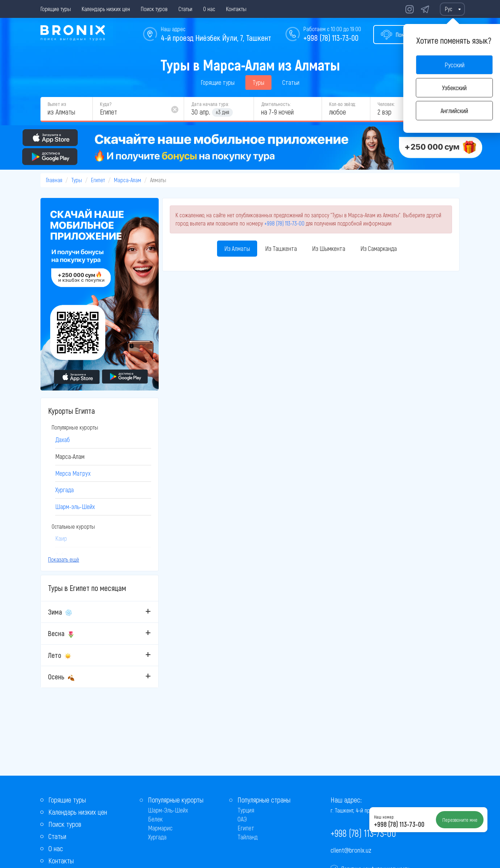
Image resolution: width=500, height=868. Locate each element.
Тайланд (247, 837)
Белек (155, 819)
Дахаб (62, 440)
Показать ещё (64, 559)
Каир (61, 538)
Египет (98, 180)
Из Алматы (237, 248)
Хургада (64, 490)
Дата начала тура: (210, 104)
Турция (246, 810)
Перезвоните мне (460, 820)
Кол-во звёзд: (342, 104)
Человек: (386, 104)
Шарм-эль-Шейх (75, 506)
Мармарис (160, 828)
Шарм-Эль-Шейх (168, 810)
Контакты (236, 9)
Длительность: (276, 104)
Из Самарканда (379, 248)
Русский (455, 65)
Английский (454, 111)
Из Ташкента (281, 248)
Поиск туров (154, 9)
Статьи (185, 9)
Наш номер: (384, 817)
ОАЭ (242, 819)
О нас (209, 9)
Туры (258, 82)
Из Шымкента (329, 248)
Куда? (106, 104)
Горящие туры (56, 9)
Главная (54, 180)
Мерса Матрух (73, 473)
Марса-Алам (128, 180)
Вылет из (57, 104)
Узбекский (454, 88)
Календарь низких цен (106, 9)
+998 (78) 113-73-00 (331, 38)
